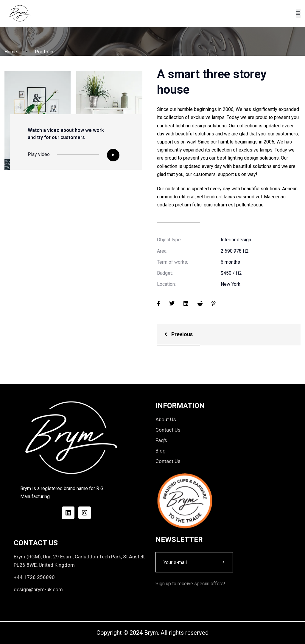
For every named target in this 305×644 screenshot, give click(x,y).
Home (11, 52)
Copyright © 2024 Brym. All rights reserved (152, 633)
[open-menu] (298, 13)
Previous (179, 334)
